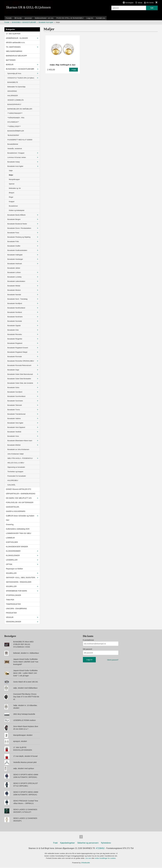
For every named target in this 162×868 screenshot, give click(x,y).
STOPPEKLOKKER (14, 595)
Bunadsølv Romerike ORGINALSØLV (21, 361)
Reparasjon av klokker (15, 569)
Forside (9, 18)
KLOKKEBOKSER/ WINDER (17, 547)
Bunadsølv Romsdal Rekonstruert (19, 365)
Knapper (12, 202)
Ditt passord (87, 649)
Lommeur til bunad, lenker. (17, 157)
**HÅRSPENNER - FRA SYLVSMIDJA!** (16, 120)
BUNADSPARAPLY (14, 104)
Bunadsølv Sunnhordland (16, 396)
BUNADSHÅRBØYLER (16, 131)
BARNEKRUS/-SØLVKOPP (16, 56)
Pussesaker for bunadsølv (17, 476)
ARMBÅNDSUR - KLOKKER (17, 38)
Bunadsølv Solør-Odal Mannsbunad (20, 374)
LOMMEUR (10, 538)
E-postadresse (88, 640)
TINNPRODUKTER (13, 604)
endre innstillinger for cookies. (105, 859)
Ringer (11, 197)
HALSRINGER (13, 96)
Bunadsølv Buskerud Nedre (17, 224)
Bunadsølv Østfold (14, 445)
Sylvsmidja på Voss (14, 73)
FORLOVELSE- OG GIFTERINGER (20, 502)
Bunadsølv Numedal (15, 321)
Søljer (11, 171)
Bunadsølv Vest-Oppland (16, 427)
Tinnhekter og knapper (15, 472)
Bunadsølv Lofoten (14, 272)
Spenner (12, 184)
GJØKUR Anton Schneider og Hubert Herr (20, 518)
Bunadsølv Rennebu (15, 334)
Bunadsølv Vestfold (14, 432)
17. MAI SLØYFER (13, 34)
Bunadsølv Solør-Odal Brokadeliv (19, 379)
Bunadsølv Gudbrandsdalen (17, 250)
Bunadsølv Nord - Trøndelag (17, 299)
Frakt (55, 843)
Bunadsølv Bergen (14, 219)
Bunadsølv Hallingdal (15, 255)
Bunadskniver (13, 206)
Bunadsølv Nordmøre (15, 317)
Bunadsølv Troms (14, 410)
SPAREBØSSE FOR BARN (16, 591)
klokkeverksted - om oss (44, 18)
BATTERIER (11, 60)
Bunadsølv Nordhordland (16, 308)
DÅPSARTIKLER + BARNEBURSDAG (21, 494)
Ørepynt (12, 193)
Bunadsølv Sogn (13, 370)
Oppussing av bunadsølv (16, 467)
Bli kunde (18, 18)
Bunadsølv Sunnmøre (15, 401)
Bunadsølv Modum (14, 290)
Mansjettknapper (14, 179)
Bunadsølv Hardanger (15, 259)
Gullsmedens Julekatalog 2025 (18, 529)
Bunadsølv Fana (13, 233)
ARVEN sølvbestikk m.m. (16, 43)
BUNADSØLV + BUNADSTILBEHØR (20, 69)
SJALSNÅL (11, 485)
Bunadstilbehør (13, 144)
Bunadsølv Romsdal (15, 357)
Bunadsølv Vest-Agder (15, 423)
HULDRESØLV (13, 480)
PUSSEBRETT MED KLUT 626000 (20, 140)
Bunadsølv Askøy (14, 162)
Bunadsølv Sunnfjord (15, 392)
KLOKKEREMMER (13, 551)
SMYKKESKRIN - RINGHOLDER (19, 582)
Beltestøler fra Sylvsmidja (16, 87)
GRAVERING (12, 91)
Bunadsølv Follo (13, 241)
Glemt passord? (113, 660)
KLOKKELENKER (13, 555)
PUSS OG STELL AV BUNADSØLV (70, 18)
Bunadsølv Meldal (14, 286)
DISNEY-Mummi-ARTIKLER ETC (19, 489)
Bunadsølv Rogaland (15, 343)
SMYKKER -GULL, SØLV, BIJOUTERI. (21, 578)
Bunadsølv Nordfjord (15, 303)
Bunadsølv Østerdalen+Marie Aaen (20, 441)
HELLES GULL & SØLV (16, 463)
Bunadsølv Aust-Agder (15, 166)
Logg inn (90, 18)
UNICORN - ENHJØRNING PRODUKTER (16, 611)
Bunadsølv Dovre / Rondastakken (19, 228)
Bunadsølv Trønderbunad (16, 414)
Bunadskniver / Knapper (16, 153)
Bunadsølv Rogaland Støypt (17, 352)
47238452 (100, 849)
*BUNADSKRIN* (13, 135)
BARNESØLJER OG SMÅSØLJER (20, 109)
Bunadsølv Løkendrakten (16, 281)
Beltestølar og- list (15, 188)
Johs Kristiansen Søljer (16, 454)
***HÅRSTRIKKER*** (15, 113)
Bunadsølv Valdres (14, 418)
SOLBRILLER (11, 573)
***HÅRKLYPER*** (14, 126)
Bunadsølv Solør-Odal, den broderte (20, 383)
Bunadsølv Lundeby (15, 277)
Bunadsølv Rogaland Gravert (18, 348)
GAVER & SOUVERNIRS (16, 511)
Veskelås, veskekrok (15, 149)
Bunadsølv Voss (13, 436)
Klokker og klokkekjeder (17, 210)
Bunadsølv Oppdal (14, 326)
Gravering (10, 524)
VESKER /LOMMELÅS (16, 100)
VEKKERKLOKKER (14, 622)
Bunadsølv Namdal (14, 295)
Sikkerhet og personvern (88, 843)
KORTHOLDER (12, 542)
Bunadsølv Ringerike (15, 339)
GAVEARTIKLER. (13, 507)
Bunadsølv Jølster (14, 268)
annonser (28, 18)
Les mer (88, 859)
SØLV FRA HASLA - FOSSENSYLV (20, 458)
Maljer (11, 175)
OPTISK (9, 564)
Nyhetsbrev (106, 843)
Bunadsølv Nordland (15, 312)
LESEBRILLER (12, 560)
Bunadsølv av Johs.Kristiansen (18, 449)
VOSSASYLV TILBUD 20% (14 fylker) (21, 78)
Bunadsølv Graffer (14, 246)
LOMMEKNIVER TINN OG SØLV (19, 533)
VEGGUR (10, 617)
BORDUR (10, 65)
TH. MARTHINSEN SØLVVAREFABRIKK (14, 49)
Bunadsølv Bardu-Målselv (17, 215)
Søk (152, 8)
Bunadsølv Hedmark (15, 264)
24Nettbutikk (85, 863)
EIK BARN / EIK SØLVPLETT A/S (19, 498)
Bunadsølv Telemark (15, 405)
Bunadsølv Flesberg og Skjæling (19, 237)
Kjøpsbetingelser (68, 843)
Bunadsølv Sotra (13, 387)
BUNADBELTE (13, 82)
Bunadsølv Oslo (13, 330)
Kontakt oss (101, 18)
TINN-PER (10, 600)
